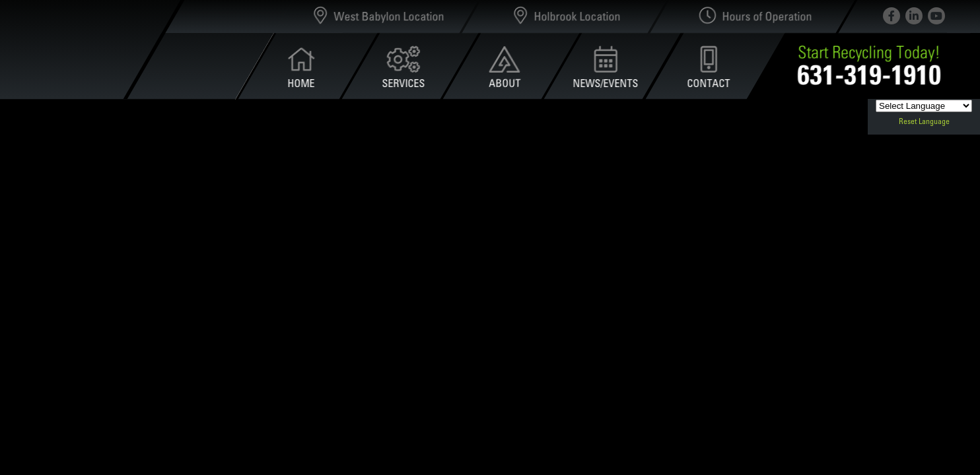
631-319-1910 (869, 74)
